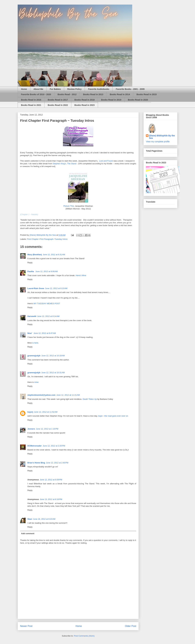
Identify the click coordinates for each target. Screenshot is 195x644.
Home (24, 89)
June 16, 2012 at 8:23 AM (44, 519)
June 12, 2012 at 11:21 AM (68, 395)
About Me (38, 89)
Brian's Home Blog (36, 463)
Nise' (30, 333)
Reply (30, 263)
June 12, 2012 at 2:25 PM (54, 446)
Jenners (31, 429)
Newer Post (26, 626)
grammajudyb (34, 356)
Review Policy (74, 89)
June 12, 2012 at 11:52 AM (46, 412)
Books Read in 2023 (85, 105)
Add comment (28, 533)
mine (36, 382)
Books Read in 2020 (138, 100)
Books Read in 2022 (58, 105)
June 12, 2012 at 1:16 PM (47, 429)
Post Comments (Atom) (84, 636)
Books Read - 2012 (67, 94)
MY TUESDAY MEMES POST (47, 303)
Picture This (69, 206)
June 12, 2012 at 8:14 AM (48, 316)
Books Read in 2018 (85, 100)
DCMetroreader (35, 446)
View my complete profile (158, 142)
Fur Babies (55, 89)
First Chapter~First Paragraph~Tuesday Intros (47, 239)
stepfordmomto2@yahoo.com (41, 395)
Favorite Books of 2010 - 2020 (36, 94)
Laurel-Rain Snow (36, 288)
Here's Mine (81, 275)
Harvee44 (32, 316)
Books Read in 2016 (31, 100)
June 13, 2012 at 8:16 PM (51, 499)
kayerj (30, 412)
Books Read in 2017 (58, 100)
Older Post (131, 626)
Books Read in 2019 (111, 100)
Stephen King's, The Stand (65, 164)
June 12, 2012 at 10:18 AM (53, 356)
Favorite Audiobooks (99, 89)
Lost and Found (106, 161)
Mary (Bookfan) (35, 255)
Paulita (31, 271)
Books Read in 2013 (93, 94)
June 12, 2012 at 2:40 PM (57, 463)
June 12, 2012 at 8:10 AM (56, 288)
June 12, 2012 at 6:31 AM (54, 255)
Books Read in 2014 (120, 94)
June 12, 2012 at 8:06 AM (46, 271)
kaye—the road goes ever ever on (113, 416)
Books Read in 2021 (31, 105)
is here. (36, 343)
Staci (30, 519)
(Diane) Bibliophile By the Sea (162, 137)
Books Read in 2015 (147, 94)
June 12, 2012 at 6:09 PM (51, 480)
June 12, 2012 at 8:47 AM (45, 333)
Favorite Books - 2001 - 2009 (130, 89)
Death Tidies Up (90, 399)
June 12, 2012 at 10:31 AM (53, 373)
